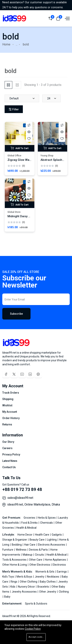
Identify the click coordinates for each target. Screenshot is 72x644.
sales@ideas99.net (20, 498)
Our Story (8, 442)
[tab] (8, 85)
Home (6, 44)
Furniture (8, 550)
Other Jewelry (48, 592)
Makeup (28, 555)
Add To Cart (20, 148)
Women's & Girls (45, 572)
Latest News (10, 461)
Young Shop (47, 156)
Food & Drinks (30, 523)
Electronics (59, 565)
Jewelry (40, 577)
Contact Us (9, 467)
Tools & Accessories (15, 560)
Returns (7, 424)
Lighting (52, 540)
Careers (7, 448)
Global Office (14, 156)
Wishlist (7, 405)
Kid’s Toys (8, 577)
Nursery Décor (27, 587)
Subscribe (16, 314)
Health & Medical (26, 528)
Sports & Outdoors (36, 604)
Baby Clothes (48, 582)
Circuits (40, 555)
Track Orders (11, 393)
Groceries (30, 518)
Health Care (42, 535)
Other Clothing (29, 582)
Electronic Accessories (52, 545)
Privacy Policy (11, 454)
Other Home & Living (15, 565)
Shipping (8, 399)
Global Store (14, 212)
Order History (11, 418)
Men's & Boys (25, 577)
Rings (14, 582)
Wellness (21, 550)
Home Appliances (56, 560)
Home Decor (25, 535)
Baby (7, 597)
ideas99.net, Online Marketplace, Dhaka (34, 504)
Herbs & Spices (47, 518)
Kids (13, 587)
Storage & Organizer (15, 540)
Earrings (62, 572)
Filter (14, 109)
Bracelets (43, 587)
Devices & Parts (39, 550)
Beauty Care (37, 540)
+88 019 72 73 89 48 (22, 489)
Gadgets (57, 535)
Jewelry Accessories (24, 592)
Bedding (17, 545)
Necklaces (53, 577)
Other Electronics (40, 565)
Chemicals (47, 523)
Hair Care (30, 545)
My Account (10, 412)
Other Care (36, 560)
